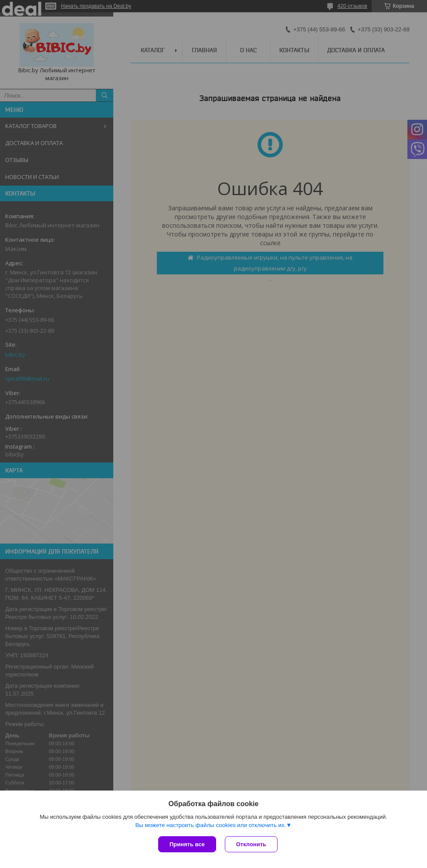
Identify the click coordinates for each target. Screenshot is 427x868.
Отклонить (251, 844)
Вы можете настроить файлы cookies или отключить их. (210, 825)
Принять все (187, 844)
